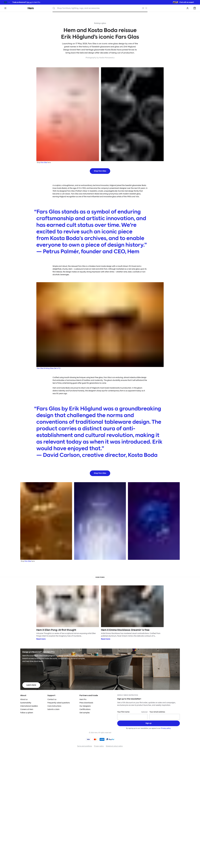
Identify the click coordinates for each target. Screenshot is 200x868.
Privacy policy (166, 728)
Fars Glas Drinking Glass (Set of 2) (49, 368)
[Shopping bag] (195, 8)
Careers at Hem (27, 709)
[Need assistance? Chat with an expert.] (183, 2)
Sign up (29, 2)
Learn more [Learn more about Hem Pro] (31, 685)
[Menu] (5, 8)
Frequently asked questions (59, 703)
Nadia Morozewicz (107, 58)
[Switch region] (7, 2)
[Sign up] (149, 723)
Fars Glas (44, 163)
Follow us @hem (27, 713)
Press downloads (86, 703)
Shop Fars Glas (100, 171)
